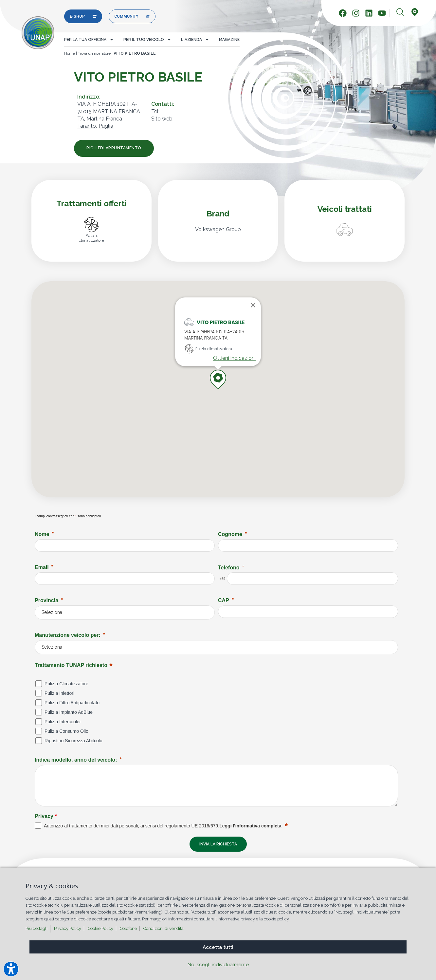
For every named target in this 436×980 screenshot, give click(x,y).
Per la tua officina (89, 40)
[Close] (253, 305)
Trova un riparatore (94, 53)
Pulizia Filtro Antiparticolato (72, 703)
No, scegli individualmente (218, 965)
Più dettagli (36, 928)
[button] (218, 379)
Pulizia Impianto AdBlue (69, 712)
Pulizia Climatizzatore (66, 684)
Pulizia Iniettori (59, 693)
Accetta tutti (218, 947)
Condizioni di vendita (163, 928)
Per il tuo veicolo (147, 40)
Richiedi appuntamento (115, 148)
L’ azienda (195, 40)
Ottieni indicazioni (234, 358)
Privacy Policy (68, 928)
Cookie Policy (100, 928)
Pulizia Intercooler (63, 722)
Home (70, 53)
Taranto (87, 125)
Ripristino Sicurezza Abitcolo (73, 741)
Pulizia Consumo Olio (66, 731)
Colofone (128, 928)
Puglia (106, 125)
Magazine (229, 40)
